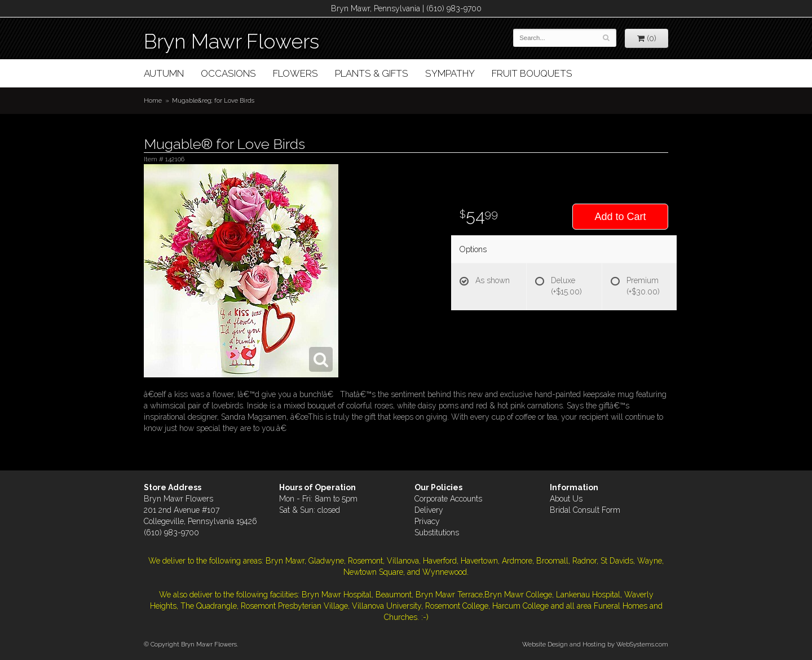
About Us (566, 499)
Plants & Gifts (372, 73)
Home (153, 100)
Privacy (427, 521)
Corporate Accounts (448, 499)
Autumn (164, 73)
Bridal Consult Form (585, 510)
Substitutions (437, 533)
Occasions (228, 73)
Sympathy (450, 73)
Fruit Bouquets (532, 73)
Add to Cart (620, 217)
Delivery (429, 510)
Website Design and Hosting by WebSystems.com (595, 644)
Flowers (295, 73)
